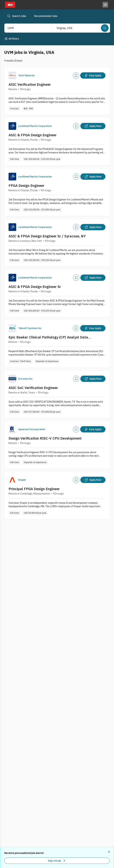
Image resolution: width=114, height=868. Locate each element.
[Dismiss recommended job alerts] (109, 852)
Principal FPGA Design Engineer (34, 489)
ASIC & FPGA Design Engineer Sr (35, 287)
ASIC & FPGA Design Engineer (33, 135)
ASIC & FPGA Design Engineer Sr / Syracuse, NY (47, 236)
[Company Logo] (12, 75)
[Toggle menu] (105, 5)
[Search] (105, 28)
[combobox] (25, 28)
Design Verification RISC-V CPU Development (45, 438)
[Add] (76, 75)
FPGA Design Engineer (26, 186)
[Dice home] (10, 5)
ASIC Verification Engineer (30, 84)
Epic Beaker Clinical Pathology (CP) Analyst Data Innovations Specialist (48, 337)
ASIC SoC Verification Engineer (33, 388)
